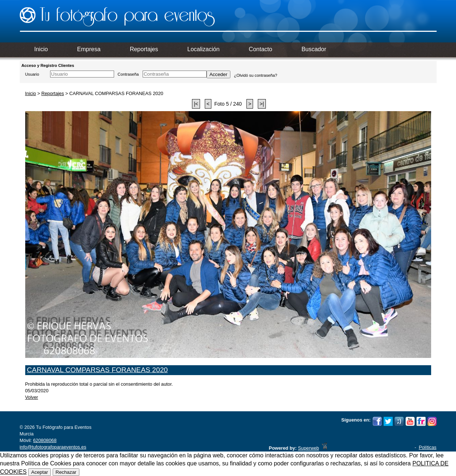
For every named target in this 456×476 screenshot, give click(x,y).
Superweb (309, 448)
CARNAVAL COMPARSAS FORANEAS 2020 (97, 370)
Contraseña (128, 74)
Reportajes (53, 93)
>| (262, 104)
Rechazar (66, 472)
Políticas (427, 447)
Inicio (31, 93)
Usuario (32, 74)
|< (196, 104)
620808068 (45, 440)
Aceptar (39, 472)
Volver (32, 397)
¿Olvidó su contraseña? (256, 75)
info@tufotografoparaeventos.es (53, 447)
